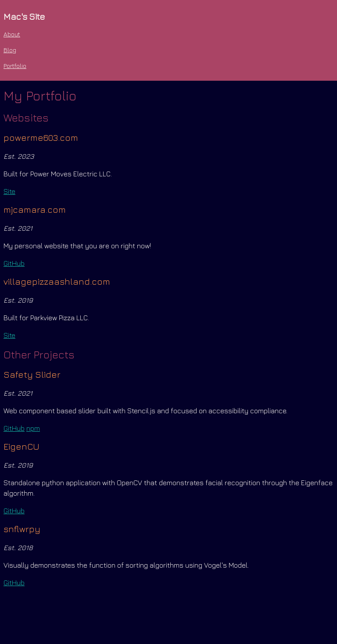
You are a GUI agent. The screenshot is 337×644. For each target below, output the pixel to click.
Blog (10, 50)
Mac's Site (24, 16)
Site (9, 191)
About (12, 34)
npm (33, 428)
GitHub (14, 263)
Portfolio (15, 66)
